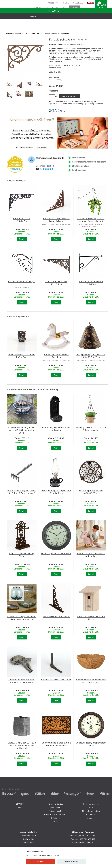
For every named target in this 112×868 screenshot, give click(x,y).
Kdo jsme (55, 818)
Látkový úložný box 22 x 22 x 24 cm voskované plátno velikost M (22, 745)
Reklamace (55, 807)
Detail (22, 239)
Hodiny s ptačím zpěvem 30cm (56, 554)
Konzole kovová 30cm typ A (22, 282)
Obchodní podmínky (91, 811)
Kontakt (66, 3)
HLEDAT (74, 8)
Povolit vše (41, 862)
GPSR (55, 821)
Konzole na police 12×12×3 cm (56, 680)
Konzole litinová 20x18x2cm (56, 617)
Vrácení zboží (56, 811)
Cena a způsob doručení (55, 814)
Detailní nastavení (71, 862)
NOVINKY (20, 804)
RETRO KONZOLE (33, 34)
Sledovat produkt (69, 96)
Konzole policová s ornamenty (57, 34)
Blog (20, 807)
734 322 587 (53, 3)
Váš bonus (79, 3)
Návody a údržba (55, 804)
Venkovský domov (13, 34)
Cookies (91, 818)
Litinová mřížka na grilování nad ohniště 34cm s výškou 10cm (22, 430)
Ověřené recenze (91, 804)
